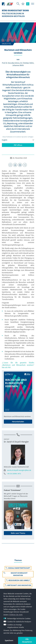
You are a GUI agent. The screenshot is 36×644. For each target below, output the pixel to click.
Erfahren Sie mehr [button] (16, 615)
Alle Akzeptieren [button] (27, 640)
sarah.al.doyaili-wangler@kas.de (17, 470)
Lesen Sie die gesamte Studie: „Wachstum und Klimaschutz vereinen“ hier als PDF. (18, 365)
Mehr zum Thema (18, 533)
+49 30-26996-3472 (12, 474)
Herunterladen (18, 422)
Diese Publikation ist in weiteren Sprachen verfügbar (18, 137)
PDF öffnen (18, 145)
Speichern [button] (9, 640)
